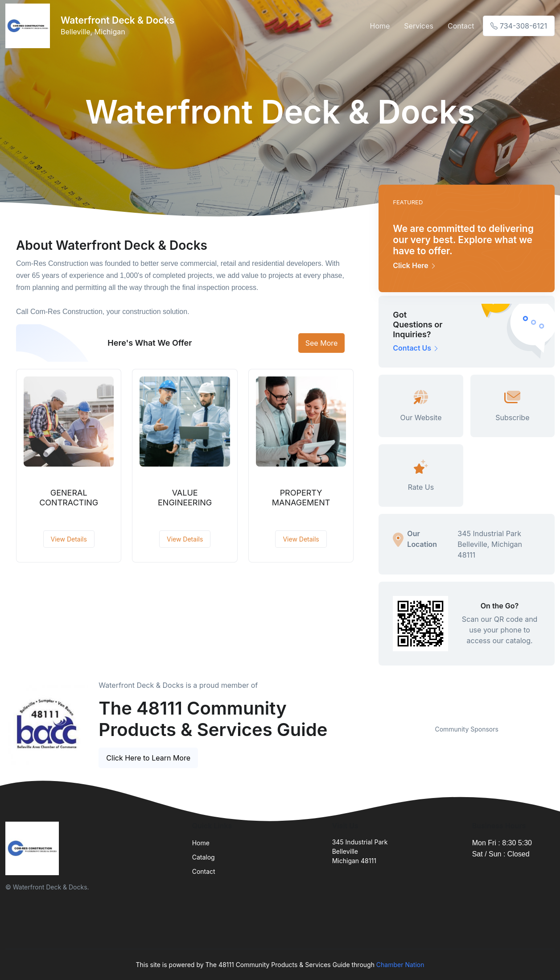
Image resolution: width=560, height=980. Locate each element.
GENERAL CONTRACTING (69, 498)
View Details (69, 539)
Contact (461, 26)
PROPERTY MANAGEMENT (301, 498)
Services (419, 26)
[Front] (29, 26)
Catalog (204, 857)
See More (322, 343)
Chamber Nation (400, 965)
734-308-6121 (519, 26)
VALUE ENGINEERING (185, 498)
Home (380, 26)
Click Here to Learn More (148, 758)
